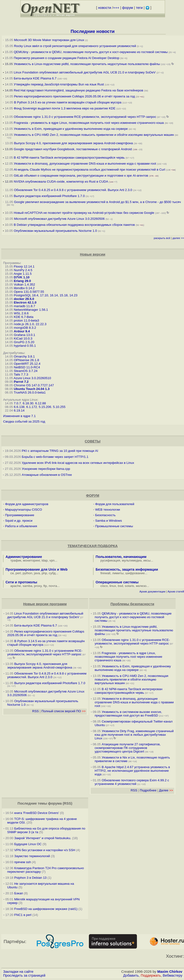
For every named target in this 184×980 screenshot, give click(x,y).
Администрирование (24, 557)
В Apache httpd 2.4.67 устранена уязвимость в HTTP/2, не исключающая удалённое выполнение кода (132, 771)
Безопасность (105, 515)
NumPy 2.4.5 (23, 270)
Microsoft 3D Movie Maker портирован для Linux (49, 40)
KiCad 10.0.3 (23, 338)
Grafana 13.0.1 (24, 335)
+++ (116, 8)
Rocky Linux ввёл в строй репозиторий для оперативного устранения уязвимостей (75, 46)
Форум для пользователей (115, 504)
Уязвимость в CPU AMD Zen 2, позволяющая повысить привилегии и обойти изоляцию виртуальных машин (94, 135)
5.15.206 (45, 407)
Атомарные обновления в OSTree (47, 475)
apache (16, 586)
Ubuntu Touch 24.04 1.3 (32, 389)
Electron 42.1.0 (25, 302)
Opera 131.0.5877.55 (29, 292)
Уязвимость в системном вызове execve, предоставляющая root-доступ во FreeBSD (128, 714)
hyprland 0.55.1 (25, 346)
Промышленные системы (114, 526)
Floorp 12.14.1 (24, 266)
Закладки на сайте (18, 972)
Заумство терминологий (32, 856)
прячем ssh (23, 862)
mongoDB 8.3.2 (25, 328)
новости (104, 8)
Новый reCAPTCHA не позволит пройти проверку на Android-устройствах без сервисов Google (84, 213)
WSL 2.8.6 (21, 313)
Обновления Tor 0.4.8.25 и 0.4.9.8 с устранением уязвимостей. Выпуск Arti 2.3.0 (73, 190)
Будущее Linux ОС (28, 844)
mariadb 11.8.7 (24, 306)
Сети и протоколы (21, 582)
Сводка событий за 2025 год (24, 421)
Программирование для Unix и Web (37, 569)
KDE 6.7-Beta (24, 317)
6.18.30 (28, 403)
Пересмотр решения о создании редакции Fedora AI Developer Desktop (66, 58)
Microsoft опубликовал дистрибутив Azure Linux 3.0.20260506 (59, 219)
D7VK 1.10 (21, 277)
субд (52, 573)
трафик (16, 560)
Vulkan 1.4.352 (24, 284)
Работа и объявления (21, 526)
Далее (166, 790)
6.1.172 (31, 407)
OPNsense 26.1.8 (26, 360)
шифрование (135, 573)
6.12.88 (40, 403)
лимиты (118, 573)
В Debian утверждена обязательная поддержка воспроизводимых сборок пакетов (74, 225)
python (27, 573)
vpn (52, 560)
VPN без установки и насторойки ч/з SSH (45, 850)
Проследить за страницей (24, 975)
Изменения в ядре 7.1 (19, 416)
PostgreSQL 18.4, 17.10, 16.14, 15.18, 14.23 (46, 295)
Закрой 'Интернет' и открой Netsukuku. (43, 838)
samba (27, 586)
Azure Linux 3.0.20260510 (32, 378)
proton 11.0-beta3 (26, 320)
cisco (104, 586)
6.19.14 (19, 410)
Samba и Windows (108, 521)
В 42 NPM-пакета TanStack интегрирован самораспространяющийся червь (69, 158)
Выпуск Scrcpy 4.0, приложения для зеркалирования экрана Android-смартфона (73, 143)
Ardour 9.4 (22, 331)
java (37, 573)
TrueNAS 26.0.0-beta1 (30, 392)
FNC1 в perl (23, 915)
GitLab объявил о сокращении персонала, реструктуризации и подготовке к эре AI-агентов (81, 176)
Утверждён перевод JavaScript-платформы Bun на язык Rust (59, 84)
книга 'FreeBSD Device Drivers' (37, 813)
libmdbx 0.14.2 (24, 288)
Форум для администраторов (27, 504)
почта (53, 586)
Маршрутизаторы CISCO (24, 510)
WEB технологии (107, 510)
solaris (130, 586)
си (12, 573)
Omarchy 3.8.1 (24, 356)
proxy (38, 586)
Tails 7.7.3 (21, 374)
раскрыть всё (162, 238)
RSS (35, 711)
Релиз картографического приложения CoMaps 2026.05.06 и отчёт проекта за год (74, 96)
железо (141, 586)
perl (18, 573)
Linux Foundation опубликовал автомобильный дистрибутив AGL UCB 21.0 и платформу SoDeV (85, 72)
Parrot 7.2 (21, 382)
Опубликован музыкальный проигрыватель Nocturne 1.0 (55, 231)
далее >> (178, 238)
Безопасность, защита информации (127, 569)
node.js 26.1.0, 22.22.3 (30, 324)
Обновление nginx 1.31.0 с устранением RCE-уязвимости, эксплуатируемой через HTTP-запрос (85, 117)
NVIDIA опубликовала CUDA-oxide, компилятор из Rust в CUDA (61, 182)
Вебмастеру (173, 975)
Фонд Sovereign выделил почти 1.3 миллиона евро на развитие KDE (64, 108)
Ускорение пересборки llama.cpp (46, 469)
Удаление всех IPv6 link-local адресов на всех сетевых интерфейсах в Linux (78, 463)
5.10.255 (59, 407)
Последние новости (93, 31)
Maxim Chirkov (170, 972)
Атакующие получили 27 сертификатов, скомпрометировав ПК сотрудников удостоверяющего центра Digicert (128, 748)
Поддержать (151, 975)
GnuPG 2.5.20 (24, 342)
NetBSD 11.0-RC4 (27, 367)
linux (113, 586)
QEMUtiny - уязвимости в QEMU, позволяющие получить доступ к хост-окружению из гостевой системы (91, 52)
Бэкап (18, 893)
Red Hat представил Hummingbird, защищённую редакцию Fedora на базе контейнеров (78, 90)
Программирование (20, 515)
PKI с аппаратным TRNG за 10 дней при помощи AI (60, 451)
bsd (121, 586)
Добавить (131, 975)
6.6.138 (19, 407)
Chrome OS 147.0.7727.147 (34, 385)
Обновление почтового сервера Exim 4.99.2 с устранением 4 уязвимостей (132, 782)
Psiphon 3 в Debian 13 (30, 878)
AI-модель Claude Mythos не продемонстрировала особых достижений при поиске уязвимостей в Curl (89, 170)
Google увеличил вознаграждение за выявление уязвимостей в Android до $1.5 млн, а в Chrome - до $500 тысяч (97, 202)
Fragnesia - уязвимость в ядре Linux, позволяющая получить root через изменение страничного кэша (89, 123)
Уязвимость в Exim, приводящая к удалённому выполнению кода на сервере (71, 129)
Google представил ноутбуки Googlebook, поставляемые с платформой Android (73, 149)
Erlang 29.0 (22, 281)
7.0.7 (17, 403)
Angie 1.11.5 (23, 274)
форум (127, 8)
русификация (110, 560)
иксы (147, 560)
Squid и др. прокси (19, 521)
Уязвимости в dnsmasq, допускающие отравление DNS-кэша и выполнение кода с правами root (85, 164)
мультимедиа (132, 560)
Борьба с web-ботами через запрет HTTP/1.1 (55, 457)
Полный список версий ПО (63, 711)
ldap (45, 560)
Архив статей (176, 592)
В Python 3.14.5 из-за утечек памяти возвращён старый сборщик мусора (68, 102)
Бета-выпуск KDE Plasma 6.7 (35, 78)
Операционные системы (117, 582)
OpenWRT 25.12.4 (27, 364)
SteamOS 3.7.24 (26, 371)
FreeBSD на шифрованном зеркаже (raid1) (46, 909)
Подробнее (148, 790)
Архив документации (152, 592)
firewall (105, 573)
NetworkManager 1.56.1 (31, 310)
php (44, 573)
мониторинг (31, 560)
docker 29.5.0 (24, 299)
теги (139, 8)
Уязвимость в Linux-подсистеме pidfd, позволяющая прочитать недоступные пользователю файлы (87, 64)
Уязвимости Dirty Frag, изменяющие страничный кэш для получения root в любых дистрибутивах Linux (134, 735)
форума (55, 803)
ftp (45, 586)
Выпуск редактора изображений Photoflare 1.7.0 (49, 196)
